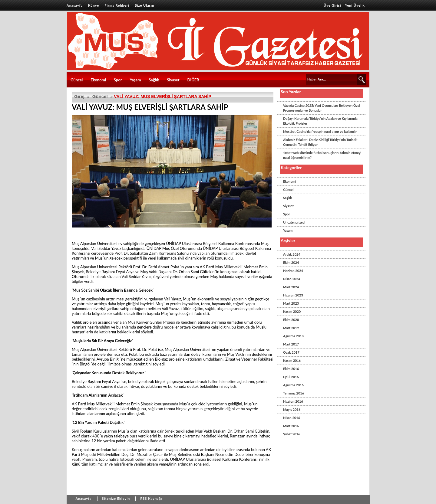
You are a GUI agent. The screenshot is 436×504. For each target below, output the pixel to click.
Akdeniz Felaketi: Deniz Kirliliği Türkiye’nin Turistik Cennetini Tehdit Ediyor (320, 142)
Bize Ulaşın (145, 5)
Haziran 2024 (293, 271)
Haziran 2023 (293, 295)
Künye (94, 5)
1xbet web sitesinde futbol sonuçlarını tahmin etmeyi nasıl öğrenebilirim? (322, 155)
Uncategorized (294, 222)
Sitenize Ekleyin (116, 498)
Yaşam (135, 80)
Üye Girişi (332, 5)
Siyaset (173, 80)
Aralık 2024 (292, 254)
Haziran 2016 (293, 401)
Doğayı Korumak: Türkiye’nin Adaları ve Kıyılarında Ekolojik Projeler (320, 121)
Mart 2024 (291, 287)
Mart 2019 (291, 328)
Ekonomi (98, 80)
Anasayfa (75, 5)
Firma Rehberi (117, 5)
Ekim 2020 (291, 320)
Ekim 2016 (291, 369)
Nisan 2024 (292, 279)
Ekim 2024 (291, 262)
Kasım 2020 (292, 311)
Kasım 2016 (292, 360)
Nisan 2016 (292, 418)
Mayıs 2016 (292, 409)
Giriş (79, 96)
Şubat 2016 (292, 434)
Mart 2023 (291, 303)
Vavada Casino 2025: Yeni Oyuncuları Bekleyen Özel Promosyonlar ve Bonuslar (322, 108)
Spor (118, 80)
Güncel (77, 80)
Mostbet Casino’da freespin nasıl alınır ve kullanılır (320, 131)
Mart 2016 (291, 426)
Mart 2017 (291, 344)
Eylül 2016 (291, 377)
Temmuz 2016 (294, 393)
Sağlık (154, 80)
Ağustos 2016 (293, 385)
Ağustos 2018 (293, 336)
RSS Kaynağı (151, 498)
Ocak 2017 (291, 352)
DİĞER (193, 80)
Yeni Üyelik (355, 5)
